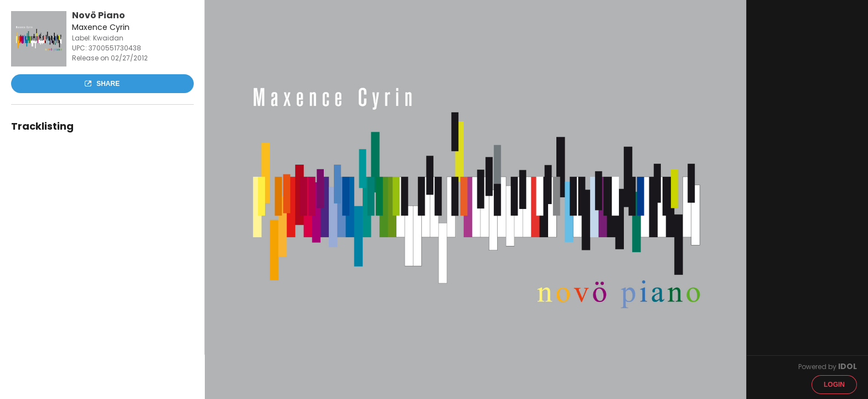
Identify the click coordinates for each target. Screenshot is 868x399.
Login (834, 385)
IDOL (848, 366)
